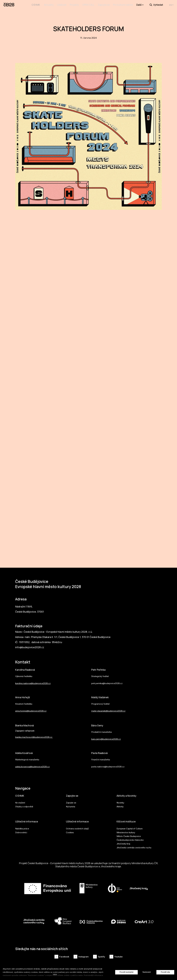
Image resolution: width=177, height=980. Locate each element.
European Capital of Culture (130, 827)
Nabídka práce (22, 827)
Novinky (120, 801)
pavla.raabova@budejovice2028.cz (108, 764)
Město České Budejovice (129, 835)
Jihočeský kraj (123, 842)
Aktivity (120, 805)
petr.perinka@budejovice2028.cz (107, 679)
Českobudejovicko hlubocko (130, 839)
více (55, 975)
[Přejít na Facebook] (62, 957)
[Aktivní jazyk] (171, 5)
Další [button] (140, 5)
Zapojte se (73, 794)
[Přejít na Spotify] (99, 957)
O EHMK (20, 794)
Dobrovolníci (21, 831)
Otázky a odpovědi (24, 805)
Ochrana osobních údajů (77, 827)
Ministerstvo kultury (126, 831)
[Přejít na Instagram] (81, 957)
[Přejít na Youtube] (116, 957)
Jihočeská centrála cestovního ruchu (134, 846)
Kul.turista (71, 805)
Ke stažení (20, 801)
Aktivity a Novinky (128, 794)
